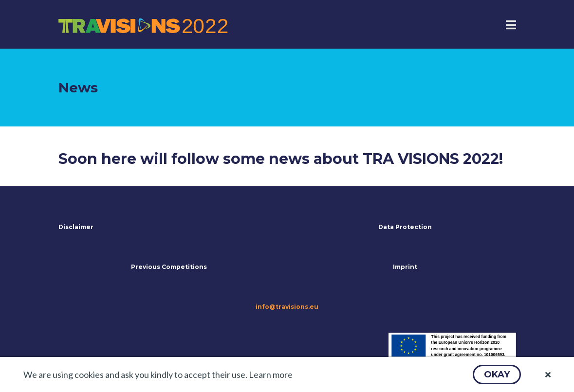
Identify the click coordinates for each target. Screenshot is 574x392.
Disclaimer (76, 227)
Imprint (405, 267)
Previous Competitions (169, 267)
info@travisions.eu (287, 307)
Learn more (271, 374)
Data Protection (405, 227)
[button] (497, 374)
